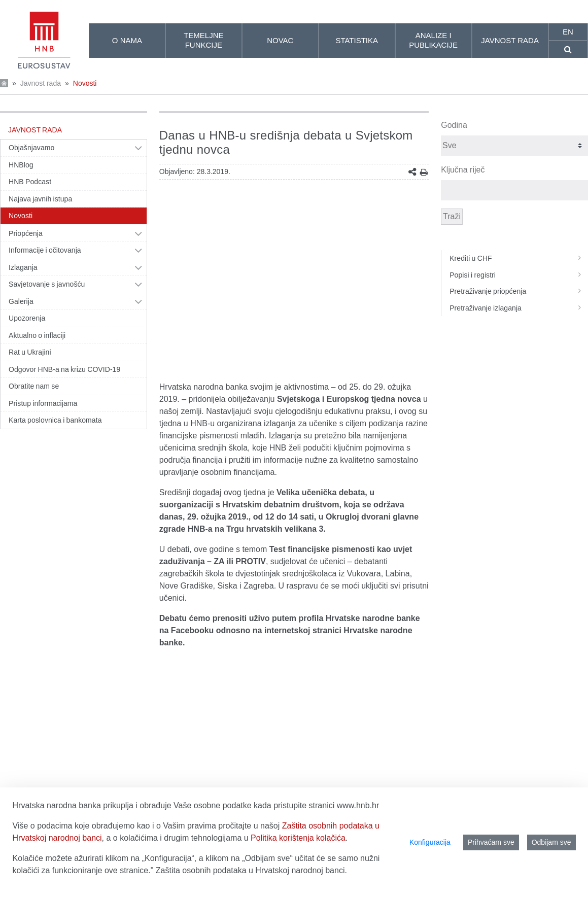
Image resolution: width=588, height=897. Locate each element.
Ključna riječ (463, 170)
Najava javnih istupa (40, 199)
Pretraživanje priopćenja (519, 291)
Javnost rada (41, 83)
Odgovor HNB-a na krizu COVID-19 (64, 369)
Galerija (21, 301)
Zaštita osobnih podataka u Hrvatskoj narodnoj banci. (251, 870)
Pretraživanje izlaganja (519, 308)
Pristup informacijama (43, 403)
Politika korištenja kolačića (298, 838)
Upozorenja (27, 318)
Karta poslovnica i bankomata (55, 420)
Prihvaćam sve (491, 842)
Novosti (85, 83)
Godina (454, 125)
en (568, 32)
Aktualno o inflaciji (37, 335)
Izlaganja (23, 267)
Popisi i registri (519, 275)
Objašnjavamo (31, 148)
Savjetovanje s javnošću (47, 284)
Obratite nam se (34, 386)
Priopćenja (26, 233)
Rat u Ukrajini (30, 352)
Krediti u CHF (519, 258)
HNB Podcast (30, 182)
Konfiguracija (430, 842)
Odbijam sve (551, 842)
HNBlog (21, 165)
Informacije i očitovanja (45, 250)
